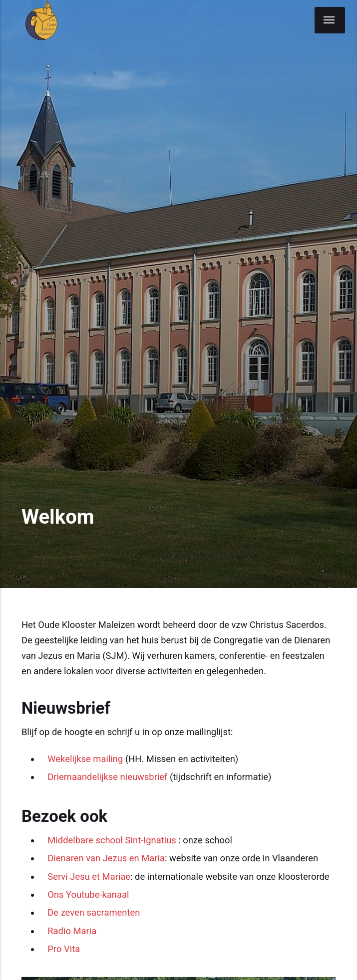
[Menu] (330, 20)
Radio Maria (72, 931)
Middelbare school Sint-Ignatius (112, 840)
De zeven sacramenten (94, 912)
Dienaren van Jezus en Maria (106, 858)
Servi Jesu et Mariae (89, 877)
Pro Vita (64, 949)
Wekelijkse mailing (85, 759)
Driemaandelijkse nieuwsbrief (107, 777)
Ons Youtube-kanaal (88, 894)
